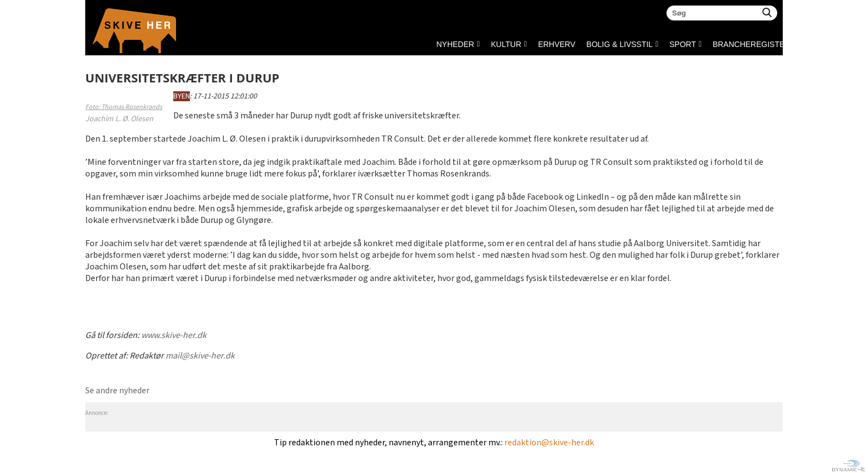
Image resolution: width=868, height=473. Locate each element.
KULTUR (506, 44)
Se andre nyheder (117, 391)
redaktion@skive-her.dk (549, 443)
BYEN (182, 96)
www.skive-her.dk (174, 336)
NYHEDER (455, 44)
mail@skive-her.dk (200, 356)
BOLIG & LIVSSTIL (619, 44)
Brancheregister (715, 44)
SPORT (683, 44)
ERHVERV (557, 44)
